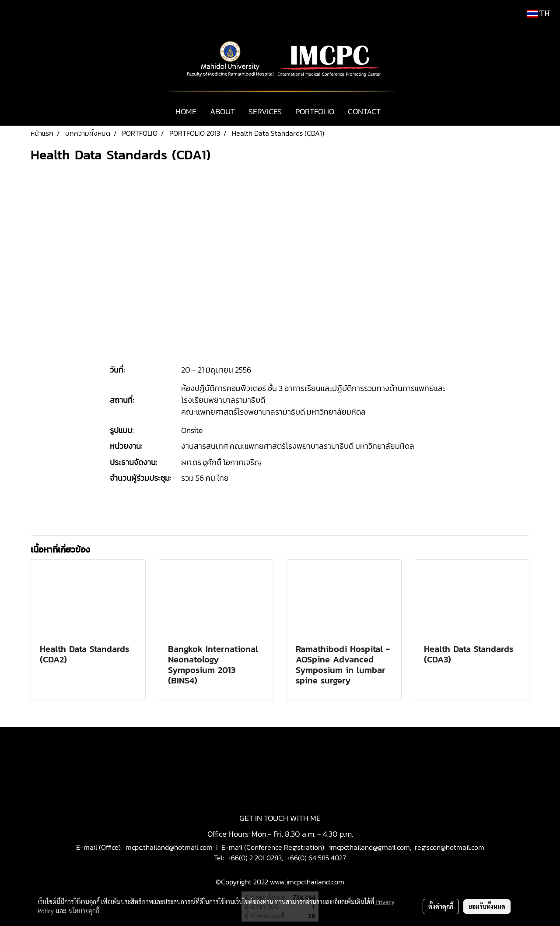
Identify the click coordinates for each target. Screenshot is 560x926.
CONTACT (364, 111)
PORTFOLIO (315, 111)
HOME (186, 111)
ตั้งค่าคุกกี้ (441, 906)
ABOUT (222, 111)
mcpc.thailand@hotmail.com (169, 847)
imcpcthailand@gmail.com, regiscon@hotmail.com (407, 847)
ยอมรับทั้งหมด (487, 906)
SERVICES (265, 111)
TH (539, 14)
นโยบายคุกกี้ (84, 911)
